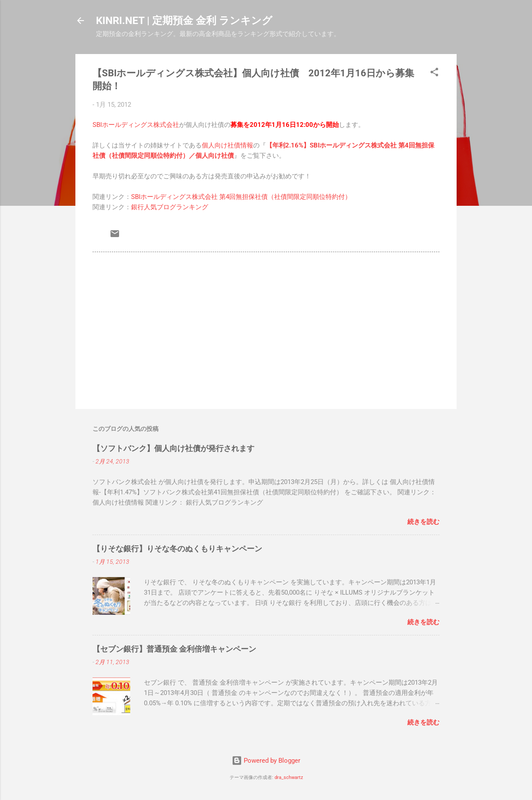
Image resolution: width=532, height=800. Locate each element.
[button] (434, 74)
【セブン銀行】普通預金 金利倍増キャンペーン (174, 649)
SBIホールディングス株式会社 (136, 125)
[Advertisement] (266, 329)
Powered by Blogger (266, 761)
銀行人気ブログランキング (170, 207)
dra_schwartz (289, 777)
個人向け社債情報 (227, 145)
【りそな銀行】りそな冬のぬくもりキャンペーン (177, 549)
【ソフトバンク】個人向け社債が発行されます (173, 448)
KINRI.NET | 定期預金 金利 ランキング (184, 21)
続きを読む (423, 522)
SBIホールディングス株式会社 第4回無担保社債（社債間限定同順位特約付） (241, 197)
